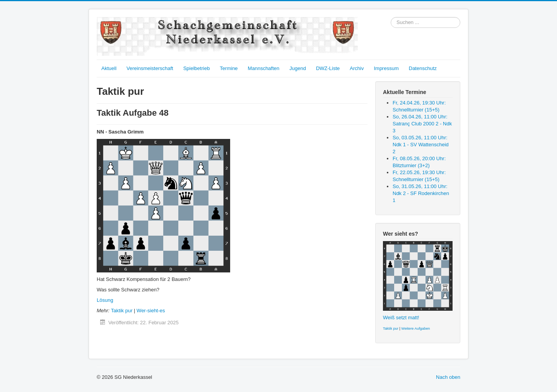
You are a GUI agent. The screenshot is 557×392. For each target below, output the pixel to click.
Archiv (357, 68)
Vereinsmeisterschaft (150, 68)
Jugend (298, 68)
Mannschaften (264, 68)
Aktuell (109, 68)
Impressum (386, 68)
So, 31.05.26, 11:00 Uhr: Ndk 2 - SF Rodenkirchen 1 (421, 193)
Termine (229, 68)
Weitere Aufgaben (416, 329)
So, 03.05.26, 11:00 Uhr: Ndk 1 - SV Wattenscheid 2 (421, 145)
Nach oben (448, 377)
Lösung (105, 300)
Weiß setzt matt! (401, 318)
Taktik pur (122, 311)
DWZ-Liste (328, 68)
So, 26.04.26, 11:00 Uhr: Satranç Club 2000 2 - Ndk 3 (422, 124)
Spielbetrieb (197, 68)
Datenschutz (423, 68)
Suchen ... (391, 17)
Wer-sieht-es (151, 311)
